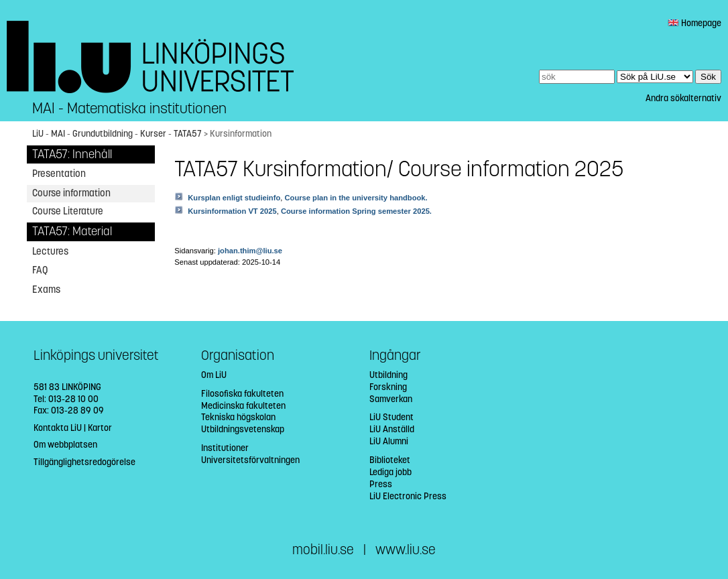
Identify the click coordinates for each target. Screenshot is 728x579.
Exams (46, 289)
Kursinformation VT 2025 (232, 211)
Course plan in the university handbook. (356, 198)
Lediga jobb (390, 472)
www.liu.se (406, 550)
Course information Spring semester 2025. (356, 211)
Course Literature (68, 211)
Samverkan (391, 399)
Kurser (153, 134)
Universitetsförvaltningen (250, 460)
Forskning (388, 387)
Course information (71, 193)
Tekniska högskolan (238, 417)
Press (381, 484)
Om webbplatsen (65, 445)
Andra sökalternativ (683, 98)
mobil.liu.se (323, 550)
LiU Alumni (389, 441)
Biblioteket (390, 460)
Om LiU (214, 375)
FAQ (40, 270)
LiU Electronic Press (408, 496)
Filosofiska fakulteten (242, 394)
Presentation (59, 174)
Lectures (50, 251)
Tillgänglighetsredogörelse (84, 462)
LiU (38, 134)
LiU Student (391, 417)
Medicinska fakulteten (243, 406)
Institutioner (225, 448)
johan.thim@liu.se (250, 251)
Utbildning (388, 375)
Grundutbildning (103, 134)
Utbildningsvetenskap (243, 429)
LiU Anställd (392, 429)
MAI (58, 134)
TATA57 (188, 134)
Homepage (694, 23)
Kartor (100, 428)
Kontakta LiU (58, 428)
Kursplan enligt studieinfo (234, 198)
